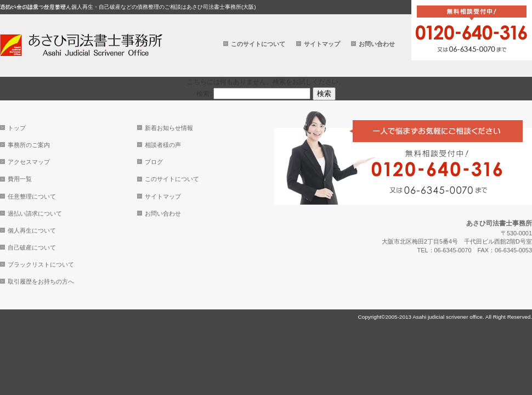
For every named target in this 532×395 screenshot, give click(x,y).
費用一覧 (20, 179)
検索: (204, 94)
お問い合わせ (377, 44)
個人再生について (32, 230)
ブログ (154, 162)
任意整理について (32, 196)
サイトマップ (322, 44)
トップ (17, 128)
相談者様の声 (163, 145)
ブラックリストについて (41, 264)
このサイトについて (258, 44)
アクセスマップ (29, 162)
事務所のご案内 (29, 145)
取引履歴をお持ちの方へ (41, 281)
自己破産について (32, 247)
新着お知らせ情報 (169, 128)
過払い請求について (35, 213)
